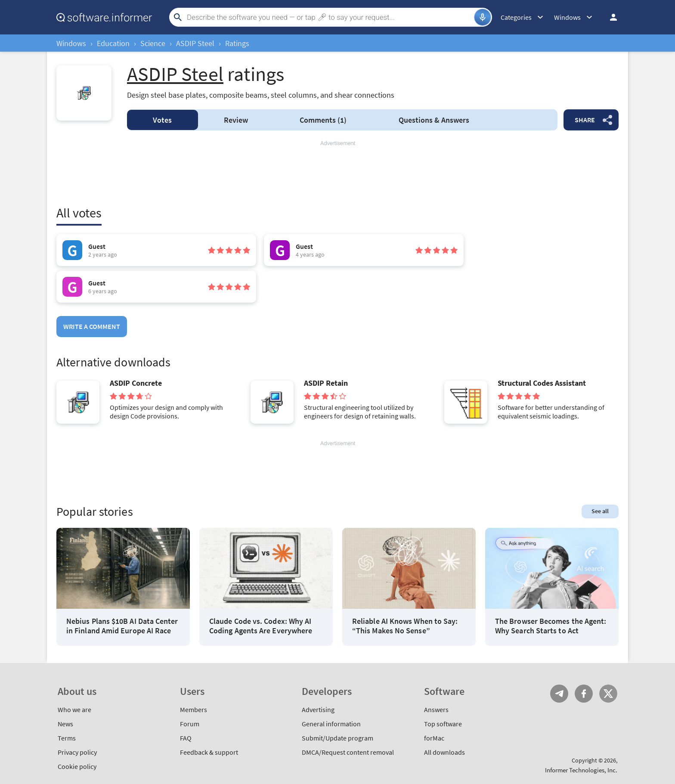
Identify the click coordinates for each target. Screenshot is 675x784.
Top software (443, 724)
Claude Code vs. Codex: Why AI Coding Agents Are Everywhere (261, 626)
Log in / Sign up (610, 17)
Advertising (318, 710)
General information (331, 724)
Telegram (559, 694)
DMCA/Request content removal (348, 752)
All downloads (444, 752)
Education (113, 43)
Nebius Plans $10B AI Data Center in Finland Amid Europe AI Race (122, 626)
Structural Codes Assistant (542, 383)
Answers (434, 120)
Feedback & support (209, 752)
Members (194, 710)
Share (585, 120)
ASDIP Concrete (136, 383)
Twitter (608, 694)
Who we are (74, 710)
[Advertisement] (337, 173)
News (65, 724)
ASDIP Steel (195, 43)
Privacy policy (77, 752)
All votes (79, 213)
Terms (67, 738)
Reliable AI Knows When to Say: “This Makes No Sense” (405, 626)
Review (236, 120)
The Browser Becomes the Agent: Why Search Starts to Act (551, 626)
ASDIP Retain (326, 383)
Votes (162, 120)
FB (584, 694)
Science (153, 43)
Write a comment (92, 326)
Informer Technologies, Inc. (581, 770)
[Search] (329, 17)
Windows (71, 43)
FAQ (186, 738)
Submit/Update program (337, 738)
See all (600, 511)
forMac (434, 738)
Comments (323, 120)
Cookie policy (77, 766)
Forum (190, 724)
